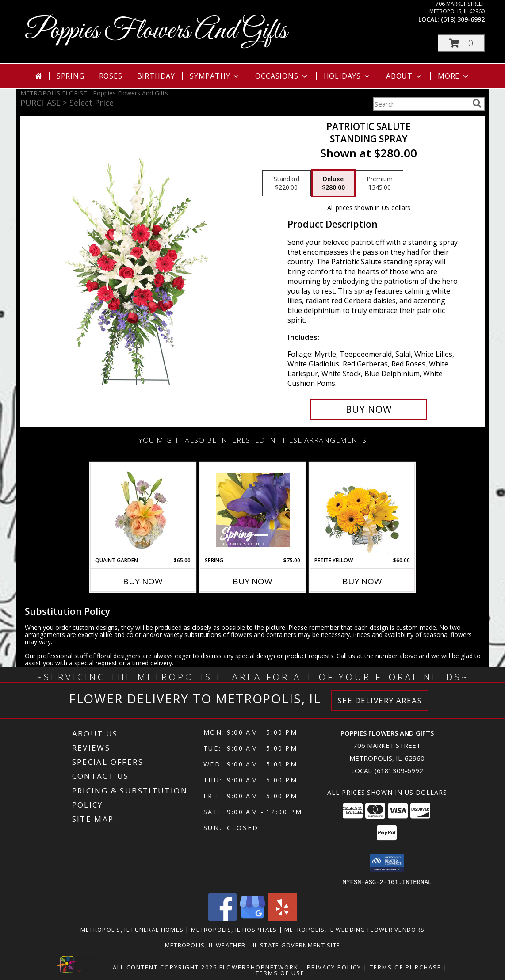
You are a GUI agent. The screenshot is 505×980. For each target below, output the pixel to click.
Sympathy (215, 76)
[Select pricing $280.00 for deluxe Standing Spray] (333, 183)
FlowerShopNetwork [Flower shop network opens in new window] (259, 967)
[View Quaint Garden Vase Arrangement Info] (143, 510)
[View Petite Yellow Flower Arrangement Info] (362, 510)
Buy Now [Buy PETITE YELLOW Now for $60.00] (362, 581)
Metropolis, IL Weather (205, 945)
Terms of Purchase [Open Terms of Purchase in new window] (406, 967)
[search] (477, 103)
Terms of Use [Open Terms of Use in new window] (280, 972)
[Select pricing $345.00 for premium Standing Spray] (380, 183)
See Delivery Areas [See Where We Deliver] (380, 700)
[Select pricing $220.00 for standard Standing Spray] (287, 183)
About (405, 76)
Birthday (156, 76)
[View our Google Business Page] (252, 918)
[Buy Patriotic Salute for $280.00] (369, 409)
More (454, 76)
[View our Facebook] (222, 918)
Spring (71, 76)
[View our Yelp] (283, 918)
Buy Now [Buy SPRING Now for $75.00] (252, 581)
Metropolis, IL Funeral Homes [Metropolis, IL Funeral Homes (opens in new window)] (132, 929)
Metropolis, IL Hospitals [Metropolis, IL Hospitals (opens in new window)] (234, 929)
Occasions (282, 76)
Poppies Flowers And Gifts (156, 31)
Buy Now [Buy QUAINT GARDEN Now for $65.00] (143, 581)
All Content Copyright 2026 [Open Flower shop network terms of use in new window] (165, 967)
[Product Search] (421, 104)
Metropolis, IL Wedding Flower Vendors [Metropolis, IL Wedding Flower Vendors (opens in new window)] (354, 929)
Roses (111, 76)
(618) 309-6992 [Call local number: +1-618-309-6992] (463, 19)
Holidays (348, 76)
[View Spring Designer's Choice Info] (253, 510)
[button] (461, 43)
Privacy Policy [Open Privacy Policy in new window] (334, 967)
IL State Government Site (296, 945)
